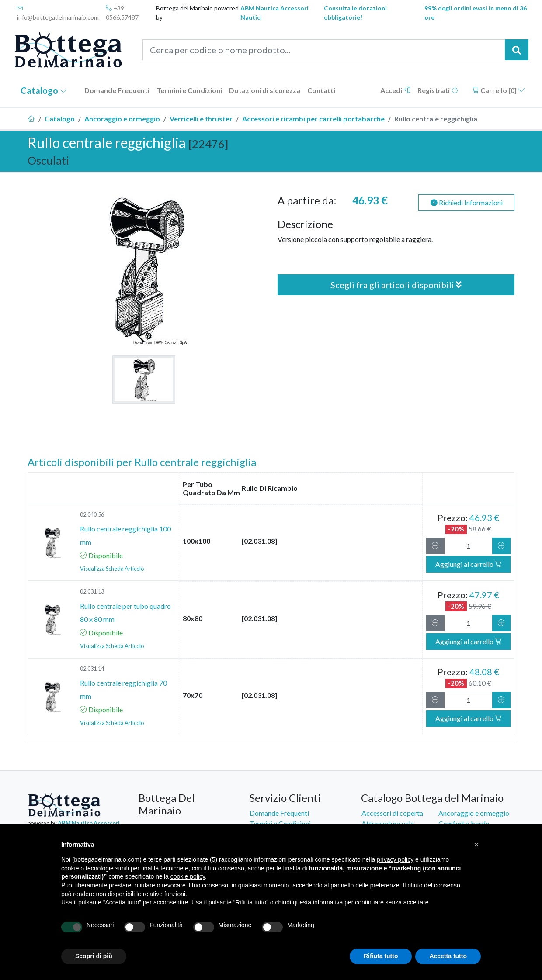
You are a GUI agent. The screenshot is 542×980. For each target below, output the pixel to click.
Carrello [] (499, 90)
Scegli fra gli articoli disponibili (396, 285)
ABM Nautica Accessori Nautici (274, 13)
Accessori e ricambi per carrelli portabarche (313, 119)
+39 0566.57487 (122, 13)
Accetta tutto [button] (448, 956)
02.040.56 (92, 514)
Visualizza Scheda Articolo (112, 569)
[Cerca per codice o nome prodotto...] (324, 50)
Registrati (438, 90)
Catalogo (44, 90)
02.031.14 (92, 669)
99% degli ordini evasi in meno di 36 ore (476, 13)
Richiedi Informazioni (467, 202)
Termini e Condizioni (189, 90)
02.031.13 (92, 591)
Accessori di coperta (392, 813)
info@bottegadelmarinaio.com (58, 13)
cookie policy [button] (188, 876)
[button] (476, 845)
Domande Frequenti (117, 90)
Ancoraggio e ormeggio (122, 119)
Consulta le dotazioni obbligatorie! (355, 13)
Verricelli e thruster (201, 119)
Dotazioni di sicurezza (265, 90)
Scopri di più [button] (94, 956)
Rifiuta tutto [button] (381, 956)
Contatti (321, 90)
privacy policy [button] (395, 859)
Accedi (395, 90)
